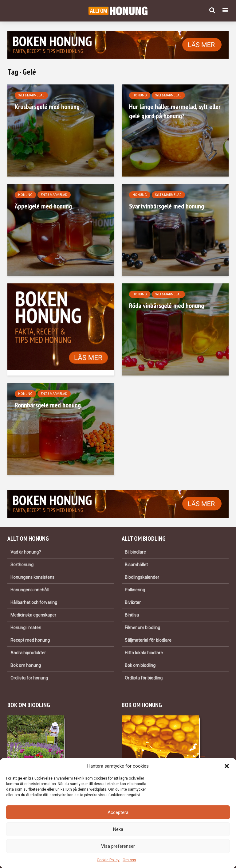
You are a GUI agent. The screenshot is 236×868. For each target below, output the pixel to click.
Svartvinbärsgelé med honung (167, 206)
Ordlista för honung (29, 678)
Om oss (129, 860)
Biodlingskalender (142, 577)
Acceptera (118, 812)
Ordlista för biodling (144, 678)
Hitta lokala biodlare (144, 653)
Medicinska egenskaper (33, 615)
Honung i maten (26, 628)
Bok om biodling (140, 665)
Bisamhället (136, 565)
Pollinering (135, 590)
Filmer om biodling (142, 628)
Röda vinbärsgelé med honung (167, 306)
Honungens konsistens (32, 577)
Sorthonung (22, 565)
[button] (227, 766)
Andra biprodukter (28, 653)
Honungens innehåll (29, 590)
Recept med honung (30, 640)
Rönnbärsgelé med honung (48, 405)
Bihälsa (132, 615)
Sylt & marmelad (31, 95)
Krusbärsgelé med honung (47, 107)
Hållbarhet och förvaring (34, 602)
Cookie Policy (108, 860)
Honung (140, 95)
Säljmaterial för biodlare (148, 640)
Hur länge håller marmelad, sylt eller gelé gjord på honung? (175, 111)
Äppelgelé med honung (43, 206)
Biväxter (133, 602)
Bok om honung (26, 665)
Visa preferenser (118, 846)
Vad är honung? (26, 552)
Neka (118, 829)
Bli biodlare (135, 552)
